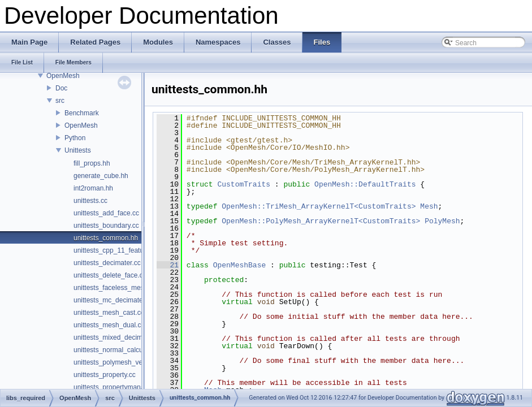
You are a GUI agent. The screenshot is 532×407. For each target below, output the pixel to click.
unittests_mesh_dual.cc (109, 325)
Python (75, 138)
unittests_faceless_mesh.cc (115, 288)
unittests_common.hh (106, 238)
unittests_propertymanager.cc (118, 387)
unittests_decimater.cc (107, 263)
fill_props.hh (92, 163)
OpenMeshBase (240, 265)
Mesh (429, 206)
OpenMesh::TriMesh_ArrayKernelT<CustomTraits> (319, 206)
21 (168, 265)
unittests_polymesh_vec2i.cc (117, 362)
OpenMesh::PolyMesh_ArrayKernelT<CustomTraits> (321, 221)
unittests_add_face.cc (106, 213)
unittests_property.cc (105, 375)
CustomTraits (244, 184)
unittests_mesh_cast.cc (109, 313)
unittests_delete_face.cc (110, 275)
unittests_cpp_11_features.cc (118, 250)
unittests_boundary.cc (106, 226)
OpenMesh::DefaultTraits (365, 184)
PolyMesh (442, 221)
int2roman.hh (93, 188)
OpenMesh (63, 76)
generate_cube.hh (101, 176)
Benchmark (82, 113)
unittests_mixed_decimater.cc (118, 337)
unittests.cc (90, 201)
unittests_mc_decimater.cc (113, 300)
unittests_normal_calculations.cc (122, 350)
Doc (61, 88)
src (60, 101)
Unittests (78, 150)
